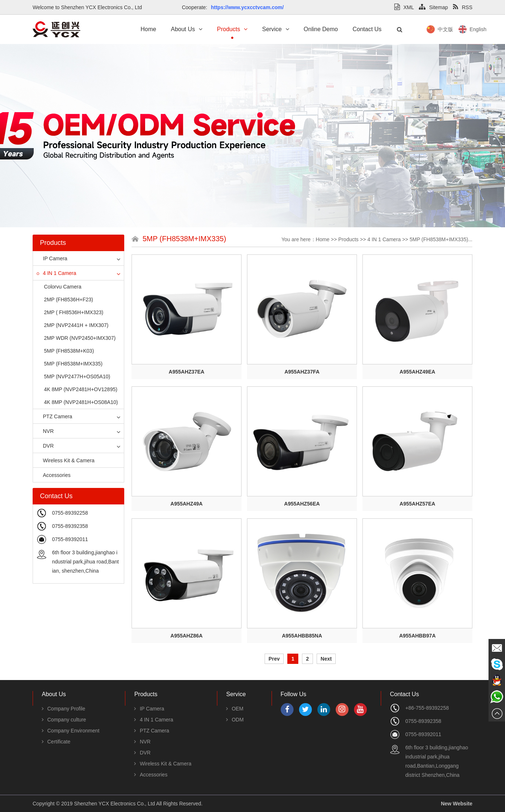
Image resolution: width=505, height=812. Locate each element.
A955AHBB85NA (302, 636)
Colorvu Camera (63, 287)
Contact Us (367, 29)
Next (326, 659)
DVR (45, 446)
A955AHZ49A (187, 504)
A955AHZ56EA (302, 504)
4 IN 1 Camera (56, 273)
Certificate (56, 742)
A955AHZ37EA (186, 372)
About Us (187, 29)
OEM (235, 709)
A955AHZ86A (187, 636)
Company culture (64, 720)
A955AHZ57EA (417, 504)
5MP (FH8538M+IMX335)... (441, 239)
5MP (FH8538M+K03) (69, 351)
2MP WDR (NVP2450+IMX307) (80, 338)
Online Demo (321, 29)
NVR (45, 431)
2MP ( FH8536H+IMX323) (74, 312)
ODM (235, 720)
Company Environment (71, 731)
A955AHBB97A (417, 636)
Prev (274, 659)
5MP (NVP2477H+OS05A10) (77, 376)
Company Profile (64, 709)
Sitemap (433, 7)
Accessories (54, 475)
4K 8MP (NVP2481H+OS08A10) (81, 402)
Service (275, 29)
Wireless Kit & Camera (66, 460)
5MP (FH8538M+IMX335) (73, 364)
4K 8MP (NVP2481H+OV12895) (81, 389)
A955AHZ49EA (417, 372)
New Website (457, 804)
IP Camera (52, 258)
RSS (463, 7)
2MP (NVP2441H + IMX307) (76, 325)
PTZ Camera (54, 416)
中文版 (472, 29)
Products (232, 29)
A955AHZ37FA (302, 372)
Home (149, 29)
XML (404, 7)
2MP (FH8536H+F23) (69, 300)
